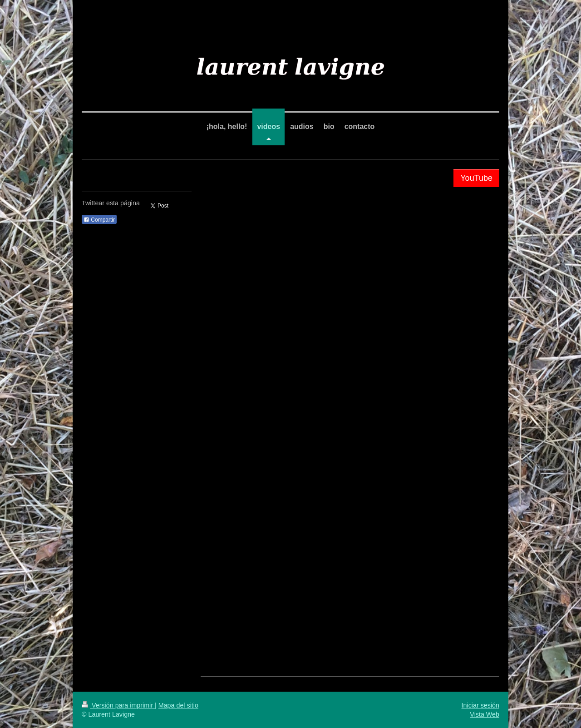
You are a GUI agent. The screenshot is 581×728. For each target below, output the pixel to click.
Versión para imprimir (118, 705)
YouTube (476, 178)
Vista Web (485, 714)
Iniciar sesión (480, 705)
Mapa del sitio (178, 705)
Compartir (99, 220)
